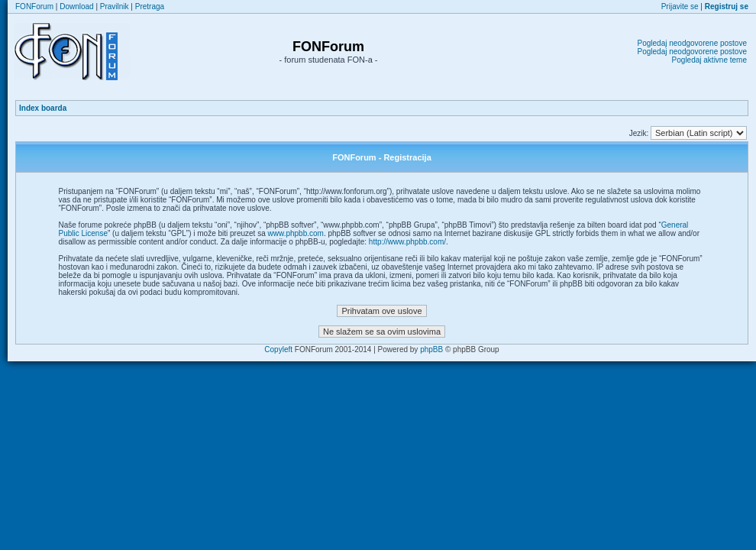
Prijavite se (680, 6)
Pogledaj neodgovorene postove (692, 43)
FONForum (34, 6)
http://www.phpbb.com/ (407, 242)
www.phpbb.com (296, 233)
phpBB (431, 349)
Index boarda (43, 108)
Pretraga (150, 6)
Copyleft (278, 349)
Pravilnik (115, 6)
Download (76, 6)
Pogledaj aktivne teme (709, 60)
